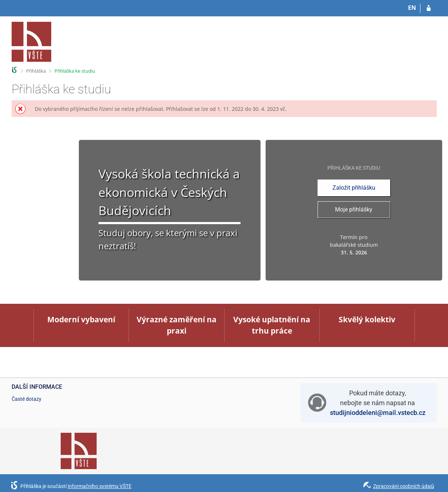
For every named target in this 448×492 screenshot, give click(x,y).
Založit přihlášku (354, 188)
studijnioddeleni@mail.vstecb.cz (378, 413)
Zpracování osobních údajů (404, 486)
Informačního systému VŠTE (100, 486)
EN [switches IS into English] (412, 8)
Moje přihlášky (354, 209)
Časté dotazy (27, 399)
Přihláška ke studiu (75, 71)
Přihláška (36, 71)
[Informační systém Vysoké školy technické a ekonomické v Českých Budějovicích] (32, 42)
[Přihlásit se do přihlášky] (429, 8)
